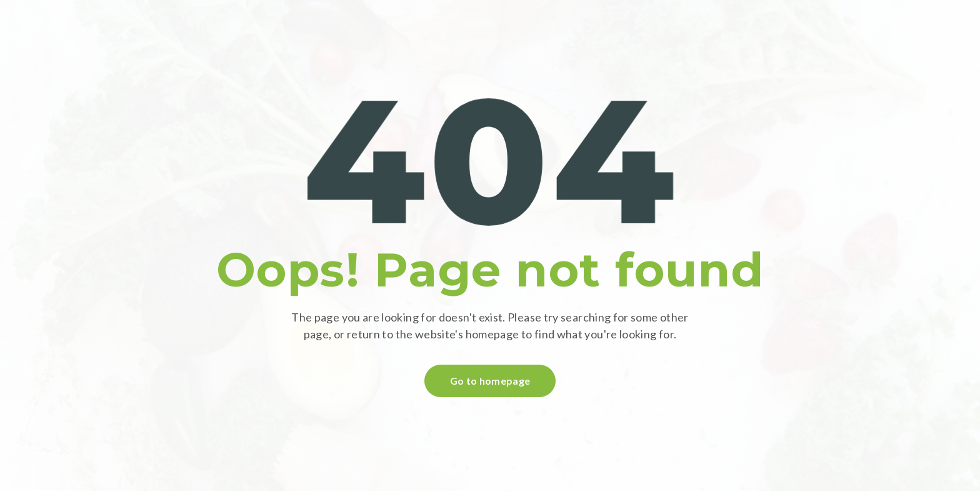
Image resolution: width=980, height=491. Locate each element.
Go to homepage (490, 381)
